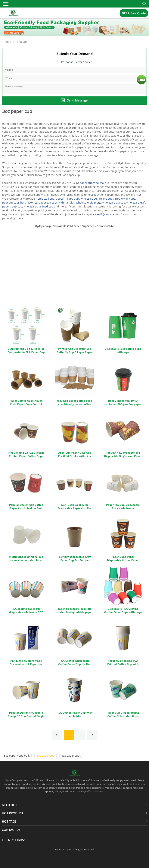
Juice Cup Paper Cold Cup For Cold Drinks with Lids (74, 454)
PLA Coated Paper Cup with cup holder (74, 714)
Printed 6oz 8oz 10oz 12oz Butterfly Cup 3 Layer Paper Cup (74, 352)
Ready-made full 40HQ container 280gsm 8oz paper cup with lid (123, 404)
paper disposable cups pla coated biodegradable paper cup (74, 612)
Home (7, 42)
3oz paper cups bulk (17, 756)
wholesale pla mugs (89, 203)
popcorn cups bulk (68, 199)
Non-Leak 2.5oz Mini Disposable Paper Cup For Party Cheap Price (74, 508)
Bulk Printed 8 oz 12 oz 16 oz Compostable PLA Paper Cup (26, 350)
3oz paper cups (71, 756)
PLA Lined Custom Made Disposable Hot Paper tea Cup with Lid (26, 664)
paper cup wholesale (93, 183)
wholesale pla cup (114, 203)
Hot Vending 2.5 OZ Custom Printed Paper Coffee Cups (26, 454)
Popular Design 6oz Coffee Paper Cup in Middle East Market (26, 508)
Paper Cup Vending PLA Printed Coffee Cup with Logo (123, 664)
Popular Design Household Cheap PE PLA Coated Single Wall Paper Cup (26, 716)
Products (22, 42)
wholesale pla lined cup (38, 206)
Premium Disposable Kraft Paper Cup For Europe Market (74, 560)
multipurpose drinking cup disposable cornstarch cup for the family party (26, 560)
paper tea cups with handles (57, 203)
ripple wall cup (45, 199)
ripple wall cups (125, 199)
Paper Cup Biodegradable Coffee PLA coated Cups (123, 714)
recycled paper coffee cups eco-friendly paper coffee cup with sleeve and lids (74, 404)
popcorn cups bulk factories (20, 203)
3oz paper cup (45, 756)
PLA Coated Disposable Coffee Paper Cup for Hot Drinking (74, 664)
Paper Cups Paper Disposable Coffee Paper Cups (123, 560)
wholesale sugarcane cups (97, 199)
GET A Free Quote (134, 13)
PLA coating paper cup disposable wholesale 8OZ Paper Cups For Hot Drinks (26, 612)
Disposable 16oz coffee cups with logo (123, 350)
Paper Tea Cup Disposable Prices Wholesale (123, 507)
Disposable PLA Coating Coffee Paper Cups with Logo (123, 610)
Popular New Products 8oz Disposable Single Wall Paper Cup (123, 456)
